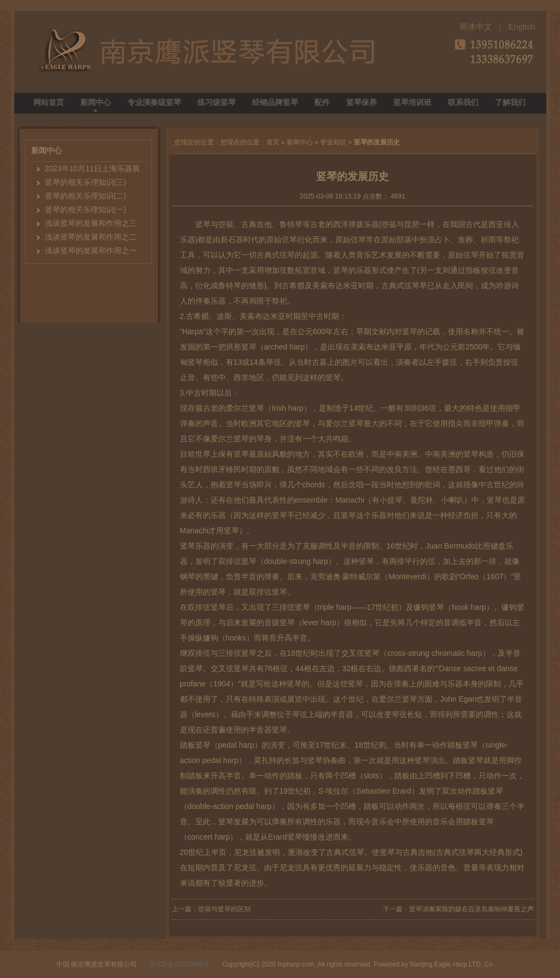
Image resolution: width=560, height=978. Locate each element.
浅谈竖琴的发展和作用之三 (91, 223)
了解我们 (510, 102)
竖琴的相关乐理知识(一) (86, 209)
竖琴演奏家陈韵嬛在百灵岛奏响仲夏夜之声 (471, 909)
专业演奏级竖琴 (154, 102)
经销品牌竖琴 (275, 102)
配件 (322, 102)
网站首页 (49, 102)
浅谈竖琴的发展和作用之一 (91, 251)
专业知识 (333, 142)
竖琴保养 (361, 102)
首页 (273, 142)
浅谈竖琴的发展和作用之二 (91, 237)
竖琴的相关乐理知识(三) (86, 182)
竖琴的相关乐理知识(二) (86, 196)
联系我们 (463, 102)
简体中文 (476, 27)
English (521, 27)
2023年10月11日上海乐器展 (92, 168)
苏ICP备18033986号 (180, 964)
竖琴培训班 (412, 102)
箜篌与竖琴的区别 (224, 909)
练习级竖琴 (217, 102)
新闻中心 (96, 102)
